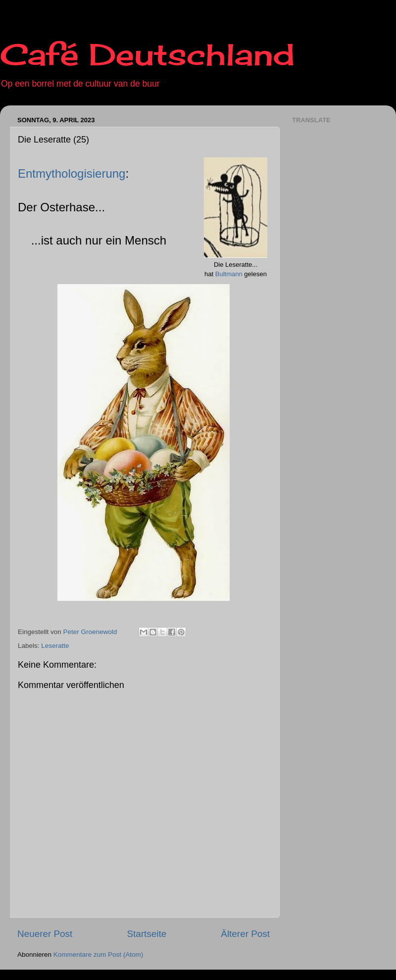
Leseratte (55, 646)
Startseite (147, 934)
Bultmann (229, 274)
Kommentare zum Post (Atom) (99, 955)
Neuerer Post (45, 934)
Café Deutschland (147, 54)
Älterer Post (245, 934)
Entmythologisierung (72, 173)
